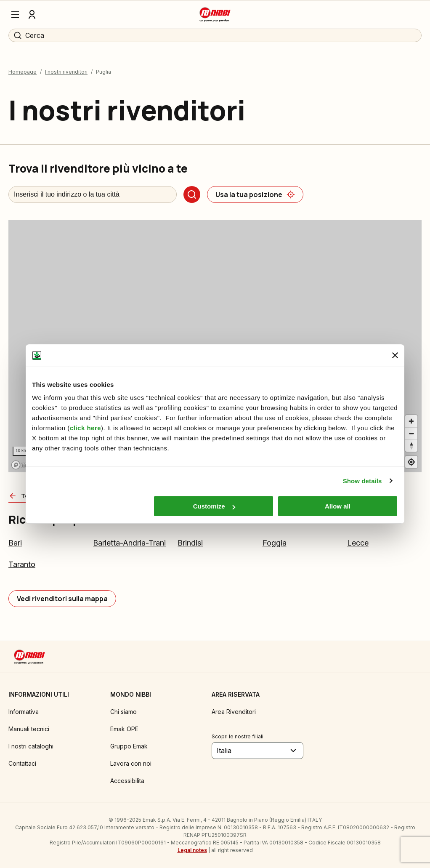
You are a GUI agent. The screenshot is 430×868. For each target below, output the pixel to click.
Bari (15, 543)
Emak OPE (124, 729)
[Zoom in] (411, 421)
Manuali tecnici (29, 729)
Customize (214, 506)
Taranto (22, 564)
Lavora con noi (131, 763)
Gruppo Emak (129, 746)
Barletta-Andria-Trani (129, 543)
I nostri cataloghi (31, 746)
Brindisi (190, 543)
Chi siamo (123, 712)
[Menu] (15, 15)
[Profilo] (32, 15)
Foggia (275, 543)
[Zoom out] (411, 433)
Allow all (338, 506)
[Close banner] (395, 355)
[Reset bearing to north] (411, 446)
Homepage (23, 72)
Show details (362, 481)
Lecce (358, 543)
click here (85, 428)
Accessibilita (127, 781)
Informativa (24, 712)
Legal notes (192, 850)
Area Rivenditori (234, 712)
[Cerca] (192, 194)
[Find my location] (411, 462)
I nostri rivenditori (66, 72)
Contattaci (22, 763)
